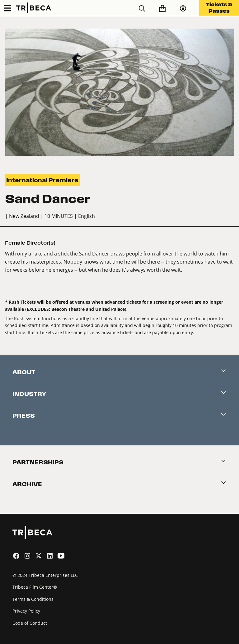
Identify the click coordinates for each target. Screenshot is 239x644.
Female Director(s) (30, 243)
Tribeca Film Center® (35, 587)
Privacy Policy (26, 611)
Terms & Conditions (33, 599)
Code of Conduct (30, 623)
